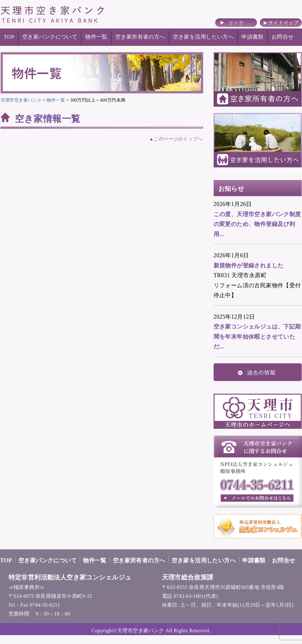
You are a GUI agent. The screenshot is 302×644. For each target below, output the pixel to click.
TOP (9, 37)
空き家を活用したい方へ (203, 37)
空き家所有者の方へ (140, 37)
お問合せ (283, 37)
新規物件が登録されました (249, 266)
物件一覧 (96, 37)
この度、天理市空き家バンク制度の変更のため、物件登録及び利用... (257, 224)
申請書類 (253, 37)
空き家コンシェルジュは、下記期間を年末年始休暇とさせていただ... (257, 337)
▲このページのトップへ (176, 139)
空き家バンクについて (50, 37)
